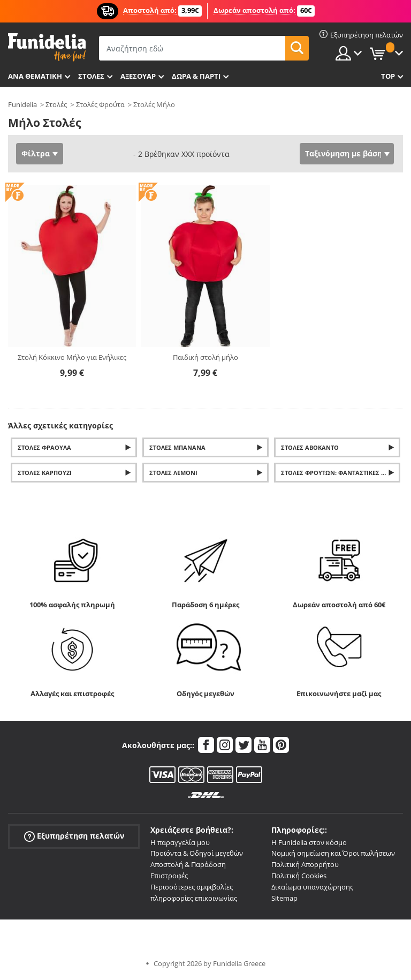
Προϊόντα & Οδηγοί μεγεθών (197, 853)
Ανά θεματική (35, 76)
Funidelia (22, 104)
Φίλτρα (36, 153)
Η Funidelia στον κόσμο (309, 842)
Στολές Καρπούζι (45, 473)
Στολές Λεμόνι (173, 473)
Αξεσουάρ (138, 76)
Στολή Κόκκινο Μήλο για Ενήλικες (72, 357)
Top (388, 76)
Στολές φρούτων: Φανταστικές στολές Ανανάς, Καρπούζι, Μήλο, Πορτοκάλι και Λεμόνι (341, 473)
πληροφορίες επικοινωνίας (194, 898)
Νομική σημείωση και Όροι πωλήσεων (333, 853)
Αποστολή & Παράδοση (188, 864)
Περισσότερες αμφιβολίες (192, 887)
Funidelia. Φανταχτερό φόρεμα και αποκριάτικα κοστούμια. (47, 47)
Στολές (56, 104)
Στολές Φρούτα (100, 104)
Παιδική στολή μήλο (205, 357)
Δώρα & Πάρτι (196, 76)
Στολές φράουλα (44, 447)
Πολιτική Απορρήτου (305, 864)
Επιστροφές (169, 876)
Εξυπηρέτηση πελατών (74, 836)
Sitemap (284, 898)
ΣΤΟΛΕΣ (91, 76)
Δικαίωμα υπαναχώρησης (312, 887)
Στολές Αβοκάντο (310, 447)
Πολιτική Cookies (299, 876)
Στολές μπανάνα (177, 447)
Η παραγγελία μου (180, 842)
